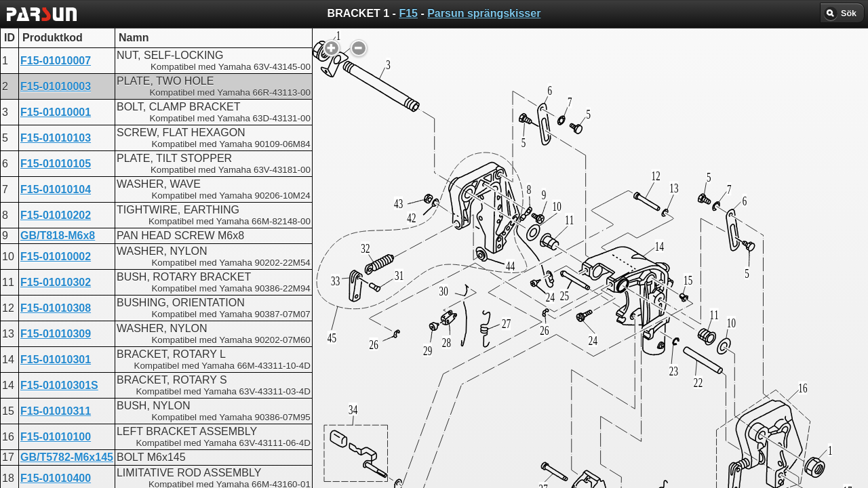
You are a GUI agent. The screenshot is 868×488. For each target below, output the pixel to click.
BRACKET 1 (389, 343)
